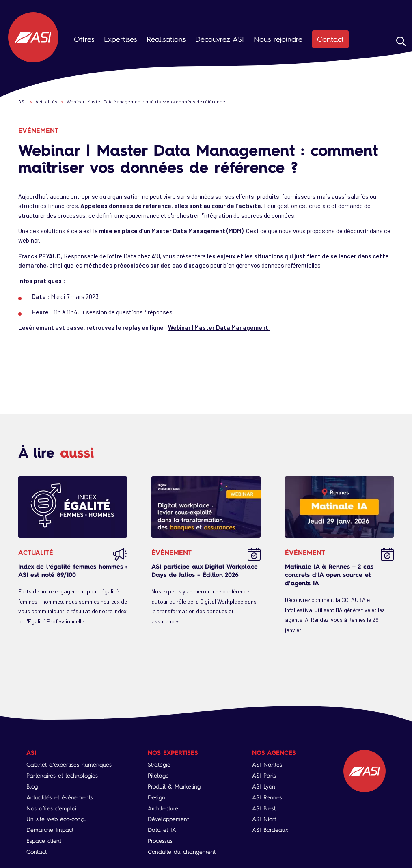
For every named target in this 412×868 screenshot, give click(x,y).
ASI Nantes (267, 765)
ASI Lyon (264, 787)
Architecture (163, 809)
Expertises (120, 39)
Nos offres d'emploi (51, 809)
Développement (168, 819)
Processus (160, 841)
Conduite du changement (182, 852)
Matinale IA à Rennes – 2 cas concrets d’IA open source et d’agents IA (329, 575)
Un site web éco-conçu (57, 819)
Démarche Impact (50, 830)
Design (156, 798)
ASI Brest (264, 809)
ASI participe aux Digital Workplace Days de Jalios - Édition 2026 (205, 571)
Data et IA (162, 830)
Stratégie (159, 765)
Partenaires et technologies (62, 776)
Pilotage (158, 776)
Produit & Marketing (174, 787)
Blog (32, 787)
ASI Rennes (267, 798)
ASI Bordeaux (270, 830)
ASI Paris (264, 776)
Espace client (44, 841)
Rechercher (401, 41)
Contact (330, 39)
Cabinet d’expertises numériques (69, 765)
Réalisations (166, 39)
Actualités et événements (60, 798)
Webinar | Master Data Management (219, 327)
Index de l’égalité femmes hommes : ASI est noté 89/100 (72, 571)
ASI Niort (264, 819)
